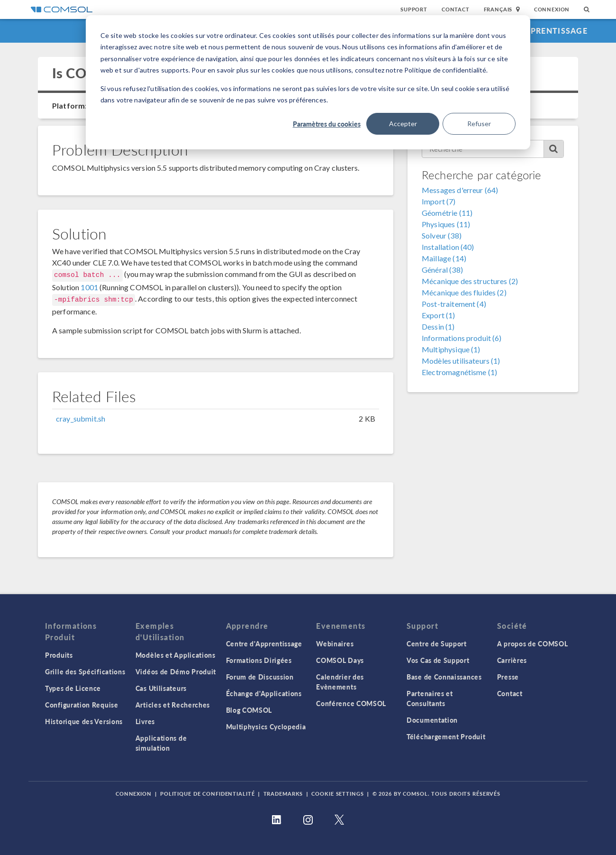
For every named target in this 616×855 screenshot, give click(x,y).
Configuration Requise (82, 705)
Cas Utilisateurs (161, 688)
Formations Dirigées (259, 660)
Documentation (432, 720)
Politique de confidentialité (208, 794)
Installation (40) (448, 247)
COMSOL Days (340, 660)
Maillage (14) (444, 258)
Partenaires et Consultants (430, 698)
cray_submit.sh (81, 418)
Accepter (403, 124)
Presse (508, 677)
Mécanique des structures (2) (470, 281)
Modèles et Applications (176, 655)
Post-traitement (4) (454, 304)
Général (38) (442, 270)
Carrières (512, 660)
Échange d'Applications (264, 693)
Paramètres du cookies (327, 124)
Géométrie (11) (447, 213)
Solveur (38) (442, 235)
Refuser (479, 124)
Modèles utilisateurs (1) (461, 361)
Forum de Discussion (260, 677)
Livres (145, 721)
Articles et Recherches (173, 705)
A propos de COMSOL (533, 644)
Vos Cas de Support (438, 660)
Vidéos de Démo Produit (176, 671)
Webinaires (335, 644)
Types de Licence (73, 688)
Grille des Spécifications (85, 671)
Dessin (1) (438, 326)
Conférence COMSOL (351, 703)
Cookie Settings (337, 794)
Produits (59, 655)
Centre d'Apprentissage (532, 31)
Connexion (552, 9)
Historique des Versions (84, 721)
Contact (456, 9)
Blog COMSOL (249, 710)
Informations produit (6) (462, 338)
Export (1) (439, 315)
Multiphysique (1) (451, 349)
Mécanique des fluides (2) (464, 292)
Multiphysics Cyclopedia (266, 726)
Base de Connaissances (444, 677)
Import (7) (439, 201)
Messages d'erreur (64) (460, 190)
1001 (89, 287)
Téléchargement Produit (446, 736)
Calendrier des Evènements (340, 682)
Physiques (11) (446, 224)
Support (414, 9)
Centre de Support (437, 644)
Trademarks (283, 794)
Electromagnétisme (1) (459, 372)
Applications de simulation (161, 743)
